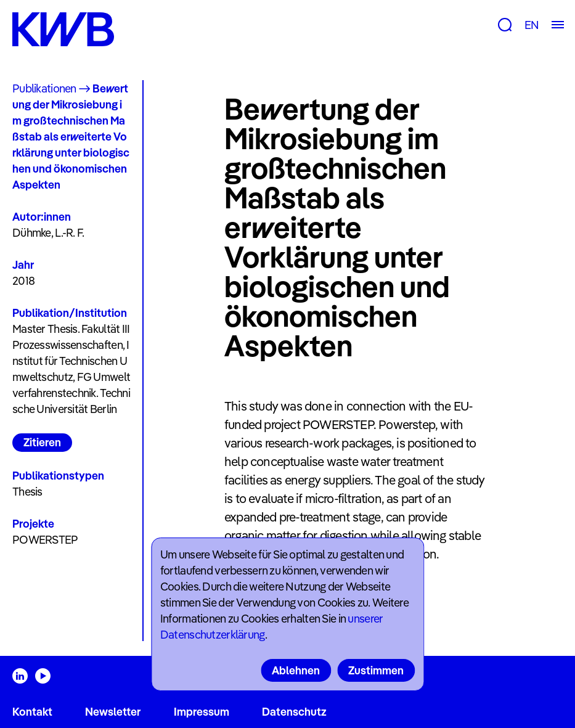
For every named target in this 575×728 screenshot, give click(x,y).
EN (532, 25)
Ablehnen (296, 670)
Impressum (202, 712)
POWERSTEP (45, 540)
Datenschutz (294, 712)
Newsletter (113, 712)
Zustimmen (376, 670)
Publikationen (44, 88)
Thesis (27, 492)
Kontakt (32, 712)
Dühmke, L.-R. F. (48, 233)
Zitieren (42, 442)
